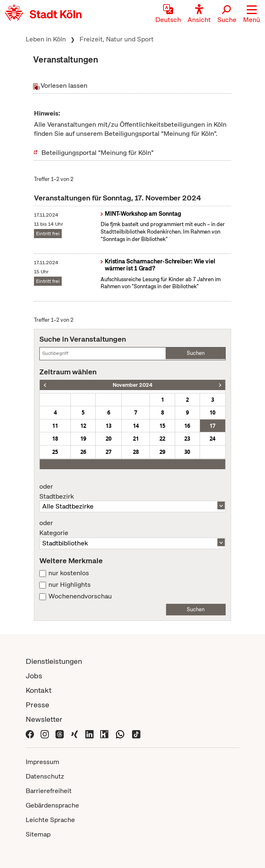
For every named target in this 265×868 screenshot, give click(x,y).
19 (83, 439)
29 (162, 452)
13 (108, 426)
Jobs (34, 676)
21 (136, 439)
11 (55, 426)
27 (108, 452)
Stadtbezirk (132, 492)
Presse (37, 705)
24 (212, 439)
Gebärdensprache (52, 805)
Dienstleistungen (54, 661)
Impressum (42, 762)
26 (83, 452)
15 (162, 426)
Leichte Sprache (50, 820)
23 (187, 439)
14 (136, 426)
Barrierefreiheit (49, 791)
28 (136, 452)
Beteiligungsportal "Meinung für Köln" (98, 153)
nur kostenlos (69, 573)
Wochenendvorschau (80, 596)
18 (55, 439)
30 (187, 452)
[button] (252, 14)
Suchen (196, 353)
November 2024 (132, 385)
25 (55, 452)
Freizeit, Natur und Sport (117, 39)
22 (162, 439)
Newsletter (44, 719)
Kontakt (39, 690)
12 (83, 426)
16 (187, 426)
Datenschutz (45, 776)
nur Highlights (70, 585)
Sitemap (38, 834)
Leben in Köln (46, 39)
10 (212, 412)
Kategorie (132, 528)
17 (212, 426)
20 (108, 439)
